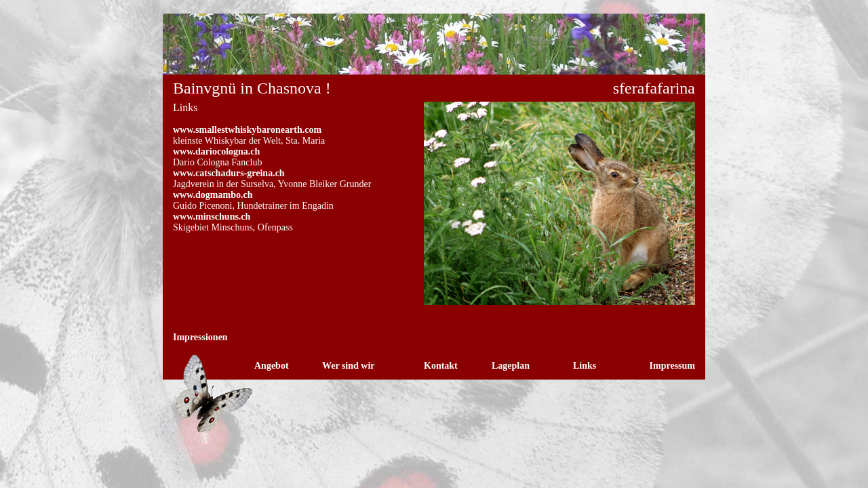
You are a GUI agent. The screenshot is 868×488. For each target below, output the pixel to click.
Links (585, 366)
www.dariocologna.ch (216, 151)
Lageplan (511, 366)
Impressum (672, 366)
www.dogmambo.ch (213, 195)
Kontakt (441, 366)
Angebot (272, 366)
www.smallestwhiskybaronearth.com (247, 130)
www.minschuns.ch (212, 217)
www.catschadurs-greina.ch (229, 173)
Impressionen (200, 337)
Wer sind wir (349, 366)
